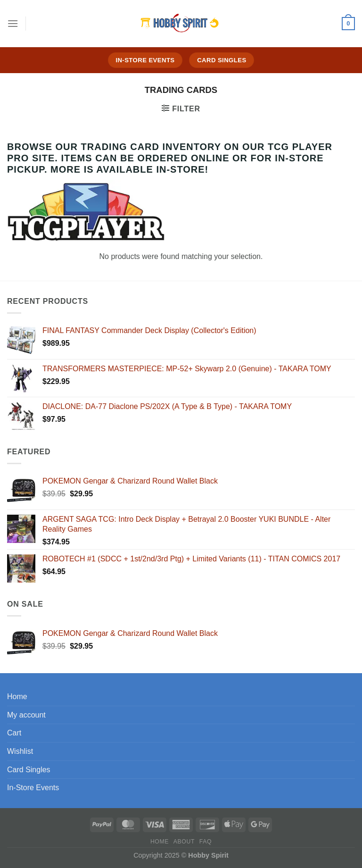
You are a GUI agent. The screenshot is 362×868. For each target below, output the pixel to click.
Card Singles (29, 770)
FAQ (206, 842)
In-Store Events (33, 788)
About (184, 842)
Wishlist (20, 751)
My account (26, 715)
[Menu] (13, 23)
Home (17, 697)
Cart (14, 733)
